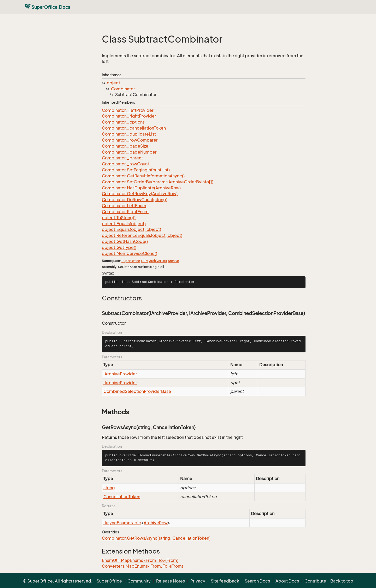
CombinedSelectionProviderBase (137, 391)
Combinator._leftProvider (128, 110)
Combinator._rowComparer (130, 140)
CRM (145, 261)
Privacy (198, 581)
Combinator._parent (122, 158)
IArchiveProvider (120, 374)
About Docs (287, 581)
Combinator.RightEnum (125, 212)
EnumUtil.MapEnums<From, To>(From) (140, 560)
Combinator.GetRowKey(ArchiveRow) (140, 194)
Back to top (342, 581)
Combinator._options (123, 122)
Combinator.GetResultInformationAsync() (143, 176)
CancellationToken (122, 497)
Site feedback (225, 581)
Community (139, 581)
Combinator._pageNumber (129, 152)
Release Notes (171, 581)
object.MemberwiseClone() (130, 253)
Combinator (123, 89)
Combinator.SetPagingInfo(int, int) (136, 170)
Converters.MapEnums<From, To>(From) (142, 566)
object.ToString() (119, 218)
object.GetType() (119, 247)
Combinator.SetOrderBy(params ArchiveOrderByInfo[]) (158, 182)
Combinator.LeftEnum (124, 206)
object (113, 83)
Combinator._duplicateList (129, 134)
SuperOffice (131, 261)
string (109, 488)
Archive (173, 261)
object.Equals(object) (124, 224)
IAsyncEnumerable (122, 523)
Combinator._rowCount (125, 164)
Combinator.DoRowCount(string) (135, 200)
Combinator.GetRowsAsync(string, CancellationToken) (156, 538)
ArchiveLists (158, 261)
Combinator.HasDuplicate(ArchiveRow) (141, 188)
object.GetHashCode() (125, 241)
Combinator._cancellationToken (134, 128)
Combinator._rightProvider (129, 116)
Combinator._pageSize (125, 146)
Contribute (315, 581)
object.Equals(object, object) (131, 229)
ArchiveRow (156, 523)
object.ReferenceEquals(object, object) (142, 235)
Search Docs (257, 581)
